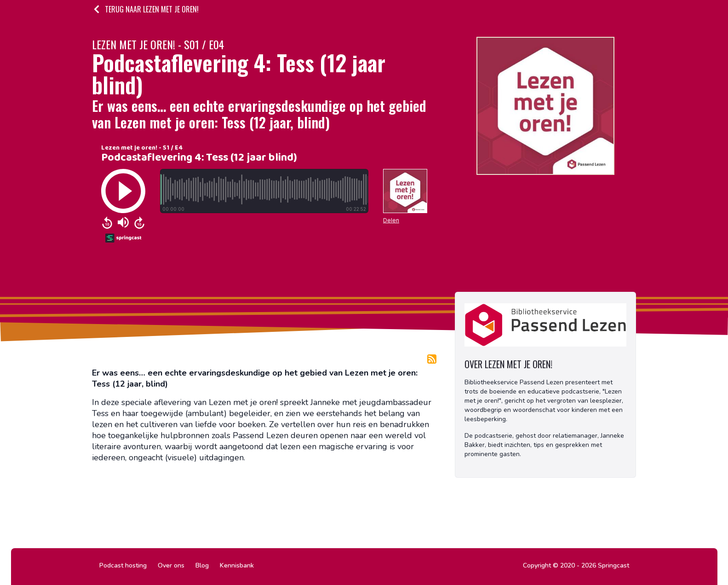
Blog (202, 565)
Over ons (171, 565)
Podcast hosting (123, 565)
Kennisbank (237, 565)
